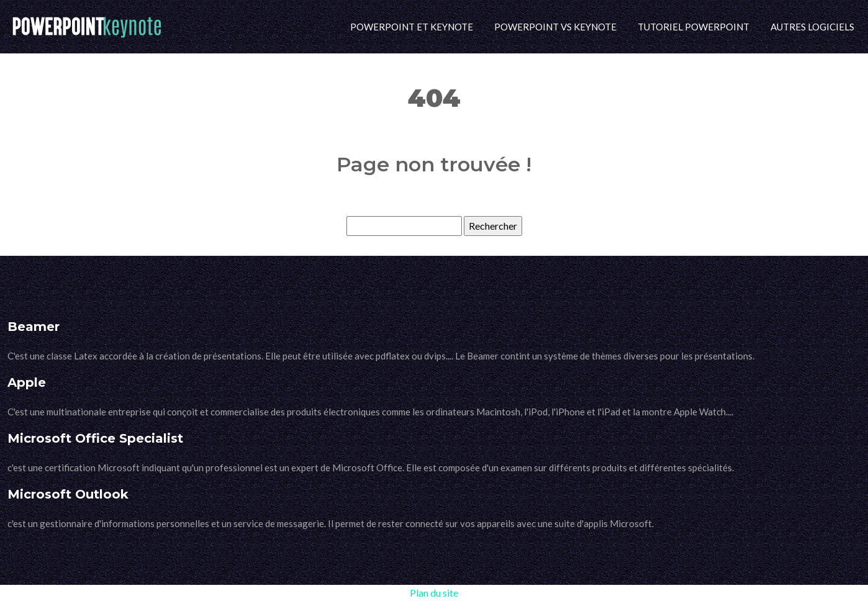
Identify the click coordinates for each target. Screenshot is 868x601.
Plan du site (434, 593)
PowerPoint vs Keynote (555, 27)
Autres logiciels (812, 27)
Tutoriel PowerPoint (694, 27)
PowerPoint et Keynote (412, 27)
